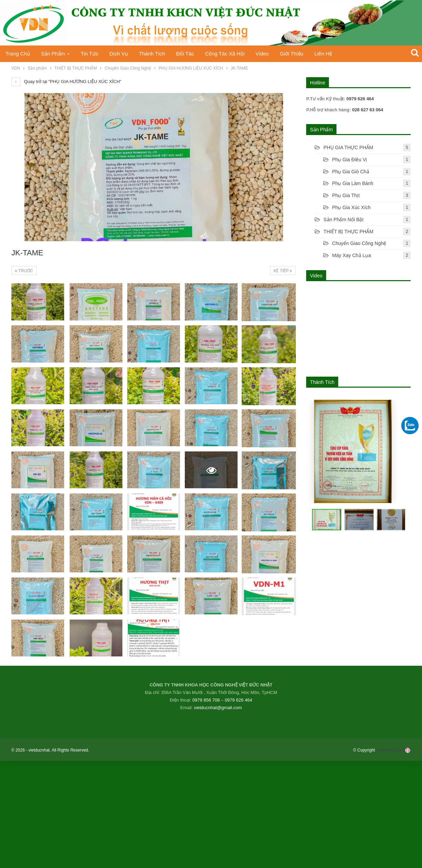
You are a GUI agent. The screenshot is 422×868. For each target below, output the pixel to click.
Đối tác (191, 54)
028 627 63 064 (367, 110)
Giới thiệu (301, 54)
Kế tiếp (283, 271)
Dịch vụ (122, 54)
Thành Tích (157, 54)
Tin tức (92, 54)
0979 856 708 (206, 700)
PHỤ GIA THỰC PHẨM (348, 147)
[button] (358, 520)
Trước (24, 271)
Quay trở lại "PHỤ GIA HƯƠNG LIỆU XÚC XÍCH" (66, 81)
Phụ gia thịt (346, 195)
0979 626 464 (239, 700)
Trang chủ (18, 54)
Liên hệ (334, 54)
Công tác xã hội (232, 54)
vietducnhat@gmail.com (218, 708)
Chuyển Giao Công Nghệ (359, 243)
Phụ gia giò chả (350, 172)
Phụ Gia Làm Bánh (353, 183)
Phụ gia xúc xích (351, 207)
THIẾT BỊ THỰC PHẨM (348, 232)
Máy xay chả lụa (351, 255)
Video (271, 54)
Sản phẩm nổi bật (343, 219)
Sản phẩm (54, 54)
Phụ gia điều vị (350, 160)
